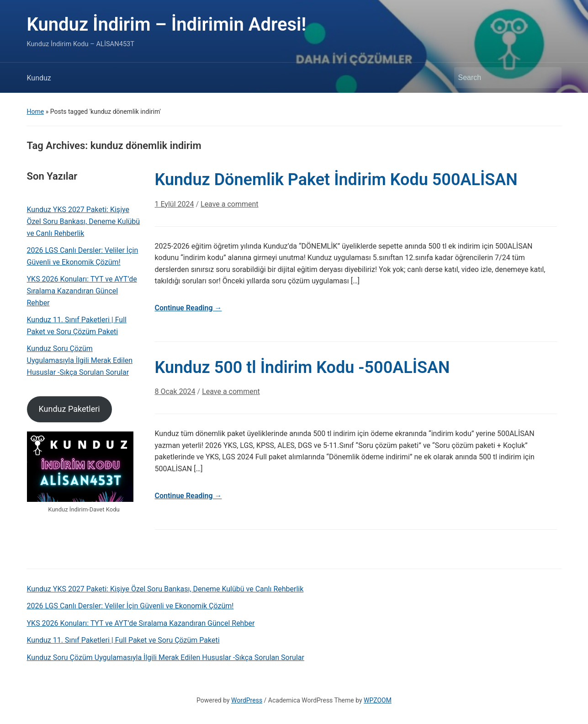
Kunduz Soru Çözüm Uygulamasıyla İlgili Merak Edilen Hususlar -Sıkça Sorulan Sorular (80, 360)
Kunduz (39, 78)
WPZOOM (378, 700)
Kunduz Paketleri (69, 409)
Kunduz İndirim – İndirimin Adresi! (167, 24)
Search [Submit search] (550, 78)
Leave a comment (230, 204)
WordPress (247, 700)
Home (36, 112)
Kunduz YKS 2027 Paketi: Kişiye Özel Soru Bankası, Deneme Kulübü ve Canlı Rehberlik (84, 221)
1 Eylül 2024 (175, 204)
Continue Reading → (188, 308)
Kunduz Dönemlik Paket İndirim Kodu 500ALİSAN (336, 180)
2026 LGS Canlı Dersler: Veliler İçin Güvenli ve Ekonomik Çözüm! (83, 256)
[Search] (499, 78)
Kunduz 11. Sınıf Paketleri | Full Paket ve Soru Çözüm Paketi (77, 326)
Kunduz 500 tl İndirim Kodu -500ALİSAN (302, 367)
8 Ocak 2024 (175, 391)
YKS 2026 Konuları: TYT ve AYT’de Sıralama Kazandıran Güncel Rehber (82, 291)
